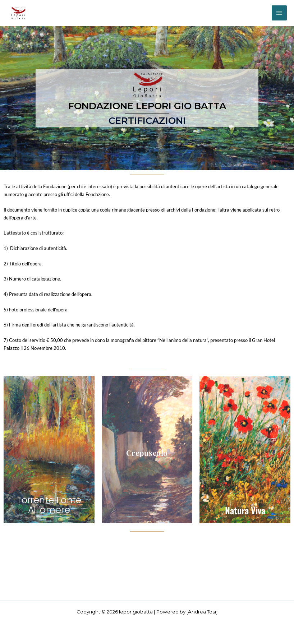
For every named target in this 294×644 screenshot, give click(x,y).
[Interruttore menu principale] (279, 13)
